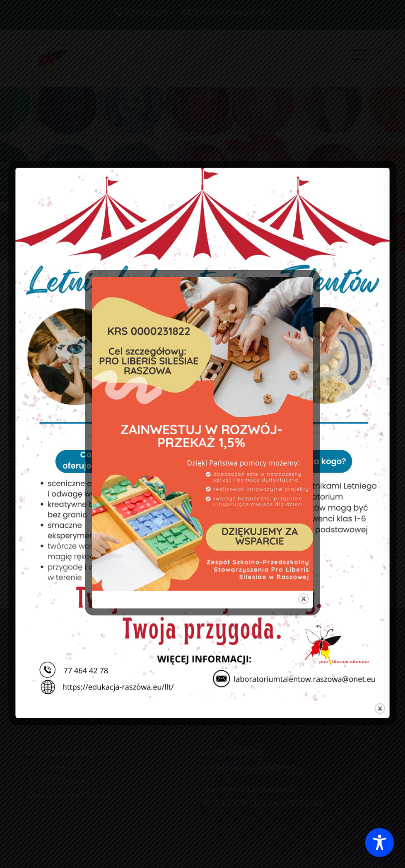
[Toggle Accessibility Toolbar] (380, 843)
